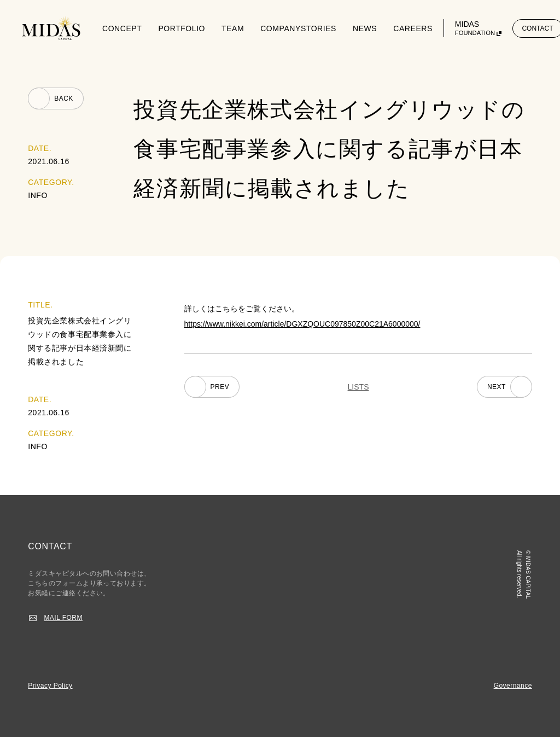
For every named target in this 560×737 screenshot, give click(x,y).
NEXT (497, 387)
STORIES (319, 28)
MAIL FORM (63, 618)
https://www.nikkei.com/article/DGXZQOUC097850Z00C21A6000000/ (302, 324)
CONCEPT (122, 28)
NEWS (365, 28)
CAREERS (413, 28)
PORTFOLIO (182, 28)
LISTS (358, 387)
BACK (64, 98)
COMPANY (281, 28)
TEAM (233, 28)
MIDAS (475, 28)
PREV (220, 387)
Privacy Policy (50, 686)
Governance (513, 686)
